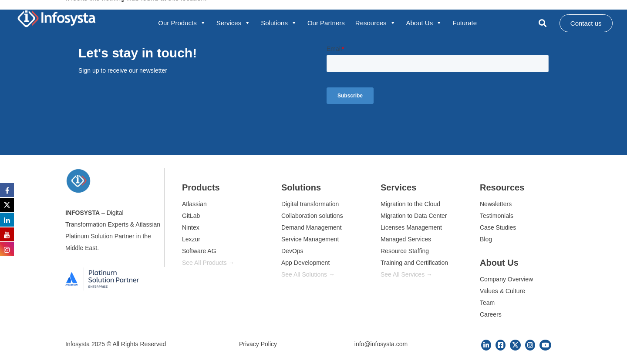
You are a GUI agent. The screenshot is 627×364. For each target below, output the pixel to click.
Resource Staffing (405, 251)
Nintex (191, 227)
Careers (491, 314)
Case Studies (498, 227)
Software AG (199, 251)
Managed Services (406, 239)
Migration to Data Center (414, 216)
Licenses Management (411, 227)
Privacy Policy (258, 344)
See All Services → (406, 274)
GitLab (191, 216)
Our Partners (326, 23)
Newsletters (496, 204)
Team (487, 303)
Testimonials (497, 216)
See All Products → (208, 263)
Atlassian (194, 204)
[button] (543, 23)
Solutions (279, 23)
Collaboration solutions (312, 216)
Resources (376, 23)
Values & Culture (502, 291)
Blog (486, 239)
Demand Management (312, 227)
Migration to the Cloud (410, 204)
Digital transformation (310, 204)
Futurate (465, 23)
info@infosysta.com (381, 344)
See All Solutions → (308, 274)
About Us (424, 23)
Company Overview (506, 279)
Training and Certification (414, 263)
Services (234, 23)
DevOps (292, 251)
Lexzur (191, 239)
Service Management (310, 239)
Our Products (182, 23)
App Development (305, 263)
